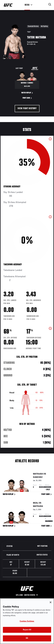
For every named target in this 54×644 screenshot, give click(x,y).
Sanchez (38, 478)
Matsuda (38, 474)
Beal (36, 504)
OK (27, 638)
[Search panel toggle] (50, 4)
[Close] (51, 602)
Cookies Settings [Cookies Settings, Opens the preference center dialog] (27, 621)
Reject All (27, 630)
